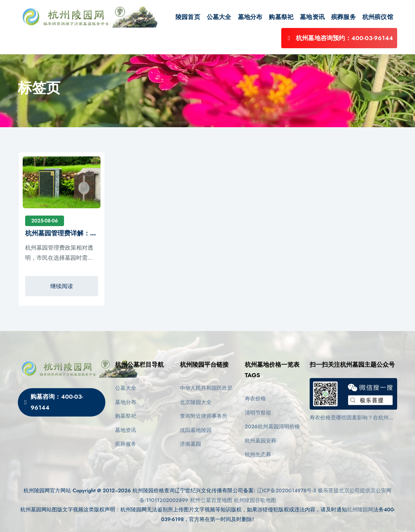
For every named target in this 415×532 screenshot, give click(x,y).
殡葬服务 (343, 17)
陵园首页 (188, 17)
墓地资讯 (312, 17)
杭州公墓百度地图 (211, 500)
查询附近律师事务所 (204, 416)
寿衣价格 (255, 398)
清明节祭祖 (258, 413)
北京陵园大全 (196, 402)
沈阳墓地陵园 (196, 430)
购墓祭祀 (281, 17)
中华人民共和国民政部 (206, 388)
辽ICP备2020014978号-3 (287, 490)
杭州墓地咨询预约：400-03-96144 (339, 38)
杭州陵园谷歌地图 (255, 500)
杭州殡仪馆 (378, 17)
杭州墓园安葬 (261, 441)
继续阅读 (62, 286)
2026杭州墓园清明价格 (272, 426)
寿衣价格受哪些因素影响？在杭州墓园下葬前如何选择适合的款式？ (352, 418)
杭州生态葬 (258, 454)
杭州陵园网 (360, 510)
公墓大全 (219, 17)
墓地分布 (250, 17)
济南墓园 (190, 444)
